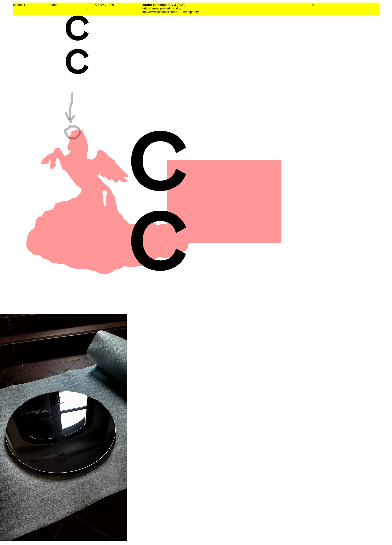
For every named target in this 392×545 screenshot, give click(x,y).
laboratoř (19, 5)
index (54, 5)
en (312, 5)
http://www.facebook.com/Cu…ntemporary (170, 12)
